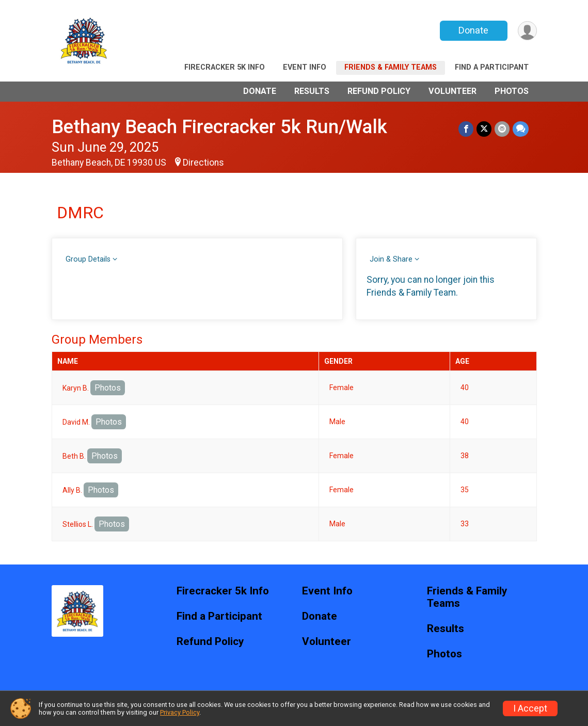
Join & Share (391, 259)
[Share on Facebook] (466, 129)
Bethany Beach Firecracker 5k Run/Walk (219, 127)
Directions (203, 163)
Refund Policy (379, 91)
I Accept (530, 708)
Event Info (305, 67)
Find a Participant (492, 67)
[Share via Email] (502, 129)
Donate (473, 30)
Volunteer (452, 91)
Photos (512, 91)
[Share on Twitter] (484, 129)
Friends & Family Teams (391, 67)
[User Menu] (527, 31)
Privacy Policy (180, 712)
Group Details (88, 259)
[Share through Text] (521, 129)
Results (312, 91)
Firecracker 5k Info (225, 67)
